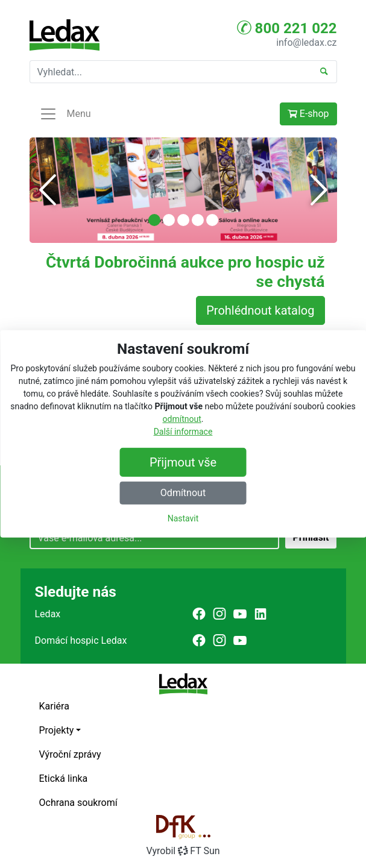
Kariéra (54, 706)
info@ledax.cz (306, 42)
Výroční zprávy (70, 754)
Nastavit (183, 518)
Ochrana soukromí (78, 803)
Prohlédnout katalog (260, 310)
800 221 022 (287, 28)
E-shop (308, 114)
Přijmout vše (183, 462)
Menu (65, 114)
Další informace (183, 432)
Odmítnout (183, 493)
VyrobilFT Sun (183, 851)
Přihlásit (311, 537)
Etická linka (64, 778)
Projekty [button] (57, 730)
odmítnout (182, 419)
